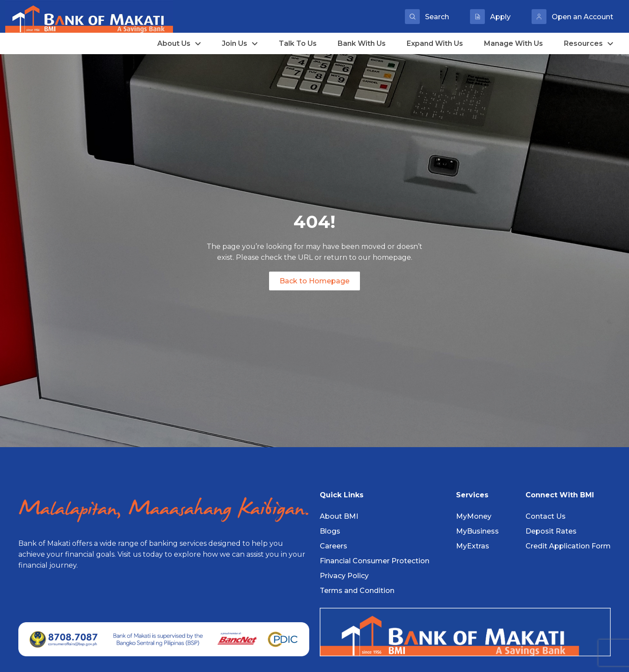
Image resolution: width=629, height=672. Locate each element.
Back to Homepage (314, 281)
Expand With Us (435, 43)
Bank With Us (362, 43)
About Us (179, 43)
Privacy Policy (344, 576)
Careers (334, 546)
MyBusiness (477, 531)
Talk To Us (298, 43)
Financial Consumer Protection (375, 561)
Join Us (240, 43)
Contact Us (546, 516)
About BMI (339, 516)
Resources (589, 43)
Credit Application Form (568, 546)
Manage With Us (513, 43)
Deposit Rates (551, 531)
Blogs (330, 531)
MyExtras (473, 546)
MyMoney (474, 516)
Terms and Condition (357, 591)
